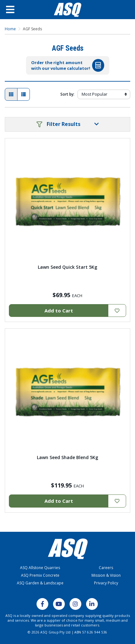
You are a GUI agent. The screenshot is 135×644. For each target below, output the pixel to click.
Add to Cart (59, 311)
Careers (106, 568)
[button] (67, 124)
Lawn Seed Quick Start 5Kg (67, 267)
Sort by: (67, 94)
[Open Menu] (16, 10)
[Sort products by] (104, 94)
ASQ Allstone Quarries (40, 568)
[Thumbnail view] (11, 94)
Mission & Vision (106, 575)
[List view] (24, 94)
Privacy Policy (106, 583)
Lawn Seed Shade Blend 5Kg (67, 457)
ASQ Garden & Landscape (40, 583)
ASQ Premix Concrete (40, 575)
